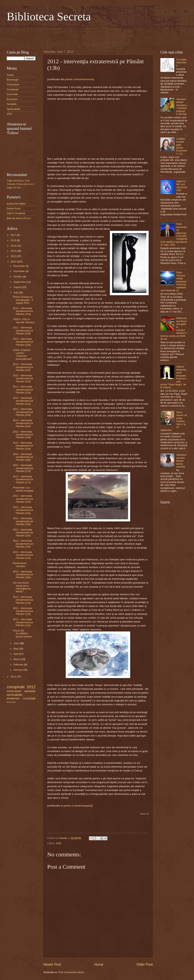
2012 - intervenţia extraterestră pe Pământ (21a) (23, 401)
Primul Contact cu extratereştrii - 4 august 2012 (23, 300)
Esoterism (12, 99)
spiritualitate (15, 695)
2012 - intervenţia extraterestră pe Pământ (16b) (23, 499)
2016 (14, 240)
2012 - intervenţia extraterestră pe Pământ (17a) (23, 479)
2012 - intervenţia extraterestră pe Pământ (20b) (23, 412)
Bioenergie (13, 80)
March (17, 659)
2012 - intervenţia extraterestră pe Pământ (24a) (23, 311)
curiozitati (29, 698)
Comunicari (13, 84)
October (18, 277)
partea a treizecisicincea (79, 79)
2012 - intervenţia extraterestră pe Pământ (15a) (23, 533)
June (17, 643)
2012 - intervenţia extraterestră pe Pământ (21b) (23, 390)
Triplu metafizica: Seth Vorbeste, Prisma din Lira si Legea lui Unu (20, 184)
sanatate (30, 691)
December (19, 266)
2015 (14, 246)
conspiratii (16, 687)
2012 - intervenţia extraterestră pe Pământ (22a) (23, 378)
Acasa (10, 75)
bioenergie (11, 702)
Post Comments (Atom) (71, 972)
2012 (59, 843)
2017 (14, 235)
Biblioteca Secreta (49, 16)
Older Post (145, 964)
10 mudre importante (181, 62)
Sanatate (12, 104)
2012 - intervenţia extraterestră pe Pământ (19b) (23, 435)
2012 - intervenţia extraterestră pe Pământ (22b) (23, 367)
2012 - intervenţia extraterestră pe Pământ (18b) (23, 457)
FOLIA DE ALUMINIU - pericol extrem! (22, 634)
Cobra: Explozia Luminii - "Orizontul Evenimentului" (22, 354)
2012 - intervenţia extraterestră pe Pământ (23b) (23, 331)
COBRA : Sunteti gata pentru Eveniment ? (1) (182, 146)
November (19, 271)
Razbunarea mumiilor (20, 565)
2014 (14, 251)
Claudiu (63, 838)
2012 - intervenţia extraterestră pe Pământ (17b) (23, 468)
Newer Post (52, 964)
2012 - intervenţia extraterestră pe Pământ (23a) (23, 342)
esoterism (13, 698)
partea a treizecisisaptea (78, 806)
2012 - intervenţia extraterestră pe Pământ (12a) (23, 622)
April (16, 654)
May (16, 649)
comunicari (14, 691)
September (20, 282)
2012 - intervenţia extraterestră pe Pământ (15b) (23, 521)
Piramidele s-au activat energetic (23, 489)
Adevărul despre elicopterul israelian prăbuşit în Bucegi (182, 107)
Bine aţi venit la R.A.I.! (19, 218)
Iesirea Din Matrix (16, 204)
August (18, 287)
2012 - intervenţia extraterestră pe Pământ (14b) (23, 544)
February (19, 665)
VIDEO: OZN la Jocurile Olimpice (24, 321)
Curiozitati (12, 94)
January (18, 670)
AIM (147, 814)
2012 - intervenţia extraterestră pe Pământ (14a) (23, 555)
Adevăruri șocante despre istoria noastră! (181, 461)
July (16, 292)
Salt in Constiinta (16, 213)
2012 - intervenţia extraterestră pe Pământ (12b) (23, 611)
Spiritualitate (14, 109)
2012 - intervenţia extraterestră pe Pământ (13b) (23, 575)
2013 (14, 256)
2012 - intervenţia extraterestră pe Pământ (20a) (23, 423)
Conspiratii (13, 89)
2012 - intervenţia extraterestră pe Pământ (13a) (23, 600)
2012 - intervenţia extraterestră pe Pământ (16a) (23, 510)
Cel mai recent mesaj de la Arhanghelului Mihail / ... (22, 587)
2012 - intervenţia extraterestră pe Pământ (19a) (23, 446)
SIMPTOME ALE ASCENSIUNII (182, 186)
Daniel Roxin (14, 208)
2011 (14, 677)
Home (99, 964)
